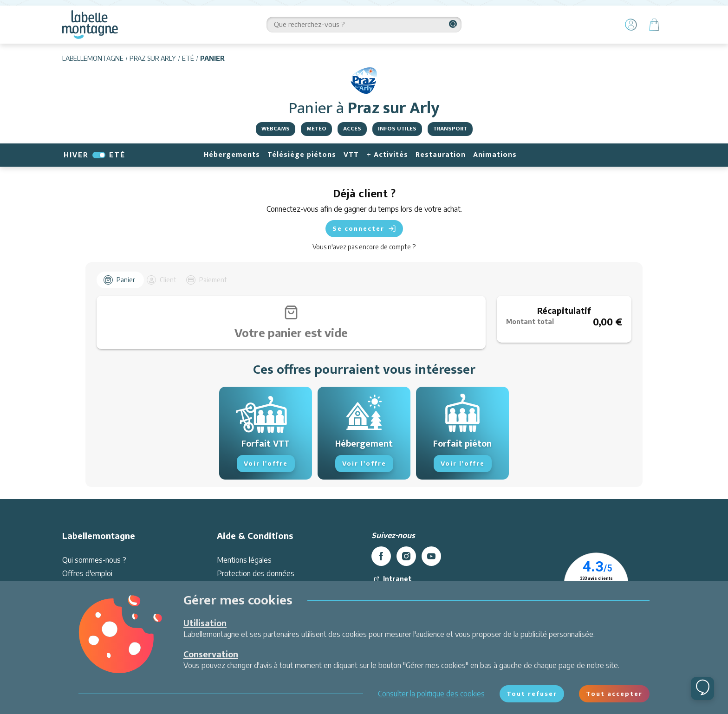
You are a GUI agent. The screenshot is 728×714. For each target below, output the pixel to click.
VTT (351, 155)
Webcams (276, 129)
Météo (316, 129)
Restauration (441, 155)
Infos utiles (397, 129)
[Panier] (654, 25)
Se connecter (364, 229)
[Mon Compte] (631, 25)
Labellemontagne (93, 58)
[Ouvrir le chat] (702, 688)
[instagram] (406, 577)
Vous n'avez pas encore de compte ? (364, 247)
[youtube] (431, 577)
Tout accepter (614, 694)
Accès (352, 129)
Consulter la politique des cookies (431, 694)
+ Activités (387, 155)
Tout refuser (532, 694)
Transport (450, 129)
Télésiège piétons (302, 155)
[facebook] (381, 577)
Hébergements (232, 155)
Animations (495, 155)
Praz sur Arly (153, 58)
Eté (188, 58)
